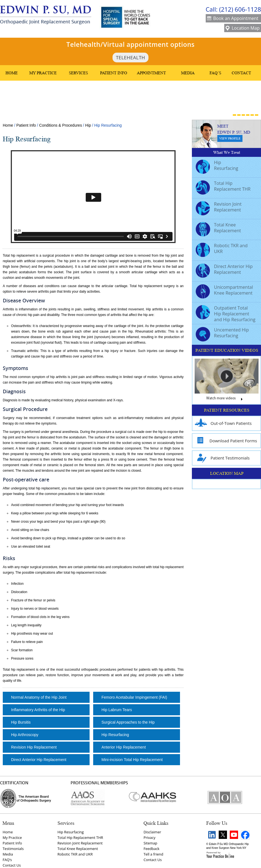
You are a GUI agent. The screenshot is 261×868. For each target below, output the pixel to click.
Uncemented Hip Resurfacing (222, 333)
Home (12, 73)
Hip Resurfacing (115, 735)
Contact (241, 73)
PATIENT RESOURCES (227, 410)
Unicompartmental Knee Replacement (224, 291)
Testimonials (13, 849)
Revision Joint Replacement (219, 208)
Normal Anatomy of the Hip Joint (39, 697)
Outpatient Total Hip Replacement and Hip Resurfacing (226, 314)
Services (78, 73)
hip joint (70, 261)
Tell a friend (153, 854)
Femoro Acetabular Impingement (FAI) (134, 697)
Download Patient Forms (226, 441)
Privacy (149, 838)
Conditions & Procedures (61, 125)
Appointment (151, 73)
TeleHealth (130, 58)
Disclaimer (152, 832)
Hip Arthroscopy (25, 735)
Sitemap (150, 843)
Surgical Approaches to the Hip (128, 722)
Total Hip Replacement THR (223, 187)
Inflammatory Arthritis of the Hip (38, 710)
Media (188, 73)
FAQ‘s (7, 860)
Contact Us (12, 865)
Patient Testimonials (222, 458)
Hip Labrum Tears (117, 710)
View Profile (230, 138)
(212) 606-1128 (240, 9)
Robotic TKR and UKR (222, 249)
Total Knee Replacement (218, 228)
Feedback (152, 849)
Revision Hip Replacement (34, 747)
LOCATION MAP (227, 473)
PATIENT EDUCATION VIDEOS (227, 350)
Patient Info (114, 73)
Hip (88, 125)
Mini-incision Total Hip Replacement (132, 760)
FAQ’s (215, 73)
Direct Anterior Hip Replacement (39, 760)
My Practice (43, 73)
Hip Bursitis (21, 722)
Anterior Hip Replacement (124, 747)
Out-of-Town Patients (223, 423)
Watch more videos (227, 400)
